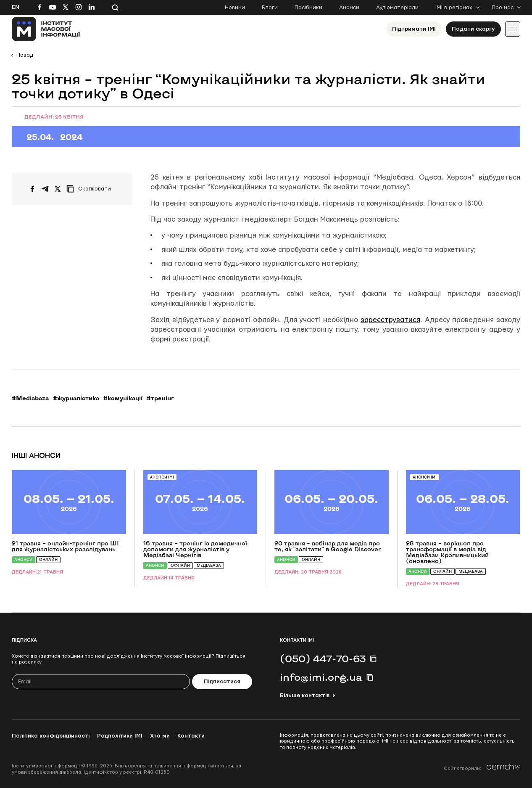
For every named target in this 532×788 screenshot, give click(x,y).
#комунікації (123, 398)
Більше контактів (305, 695)
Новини (235, 8)
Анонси (349, 8)
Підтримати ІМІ (414, 29)
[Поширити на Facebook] (32, 189)
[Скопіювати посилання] (91, 189)
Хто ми (160, 736)
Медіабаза (209, 565)
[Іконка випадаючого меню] (513, 29)
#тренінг (160, 398)
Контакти (191, 736)
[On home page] (46, 29)
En (16, 7)
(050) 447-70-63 (323, 658)
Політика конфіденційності (51, 736)
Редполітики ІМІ (120, 736)
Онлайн (48, 559)
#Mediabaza (30, 398)
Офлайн (180, 565)
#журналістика (76, 398)
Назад (25, 55)
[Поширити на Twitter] (58, 189)
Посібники (308, 8)
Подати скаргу (473, 29)
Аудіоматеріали (397, 8)
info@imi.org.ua (321, 677)
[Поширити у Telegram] (45, 189)
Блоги (270, 8)
